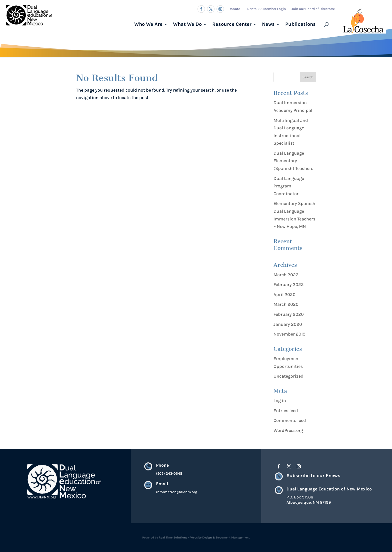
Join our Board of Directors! (313, 9)
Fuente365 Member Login (266, 9)
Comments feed (290, 420)
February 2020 (289, 314)
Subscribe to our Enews (313, 476)
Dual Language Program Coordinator (289, 186)
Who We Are (148, 24)
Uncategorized (288, 376)
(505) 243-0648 (169, 474)
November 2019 (289, 334)
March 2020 (286, 304)
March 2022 (286, 275)
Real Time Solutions (173, 537)
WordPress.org (288, 430)
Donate (234, 9)
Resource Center (232, 24)
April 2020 (284, 295)
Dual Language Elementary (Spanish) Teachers (293, 161)
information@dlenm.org (176, 493)
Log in (280, 401)
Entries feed (286, 411)
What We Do (187, 24)
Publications (300, 24)
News (268, 24)
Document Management (233, 537)
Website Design (201, 537)
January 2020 (288, 324)
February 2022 (289, 285)
